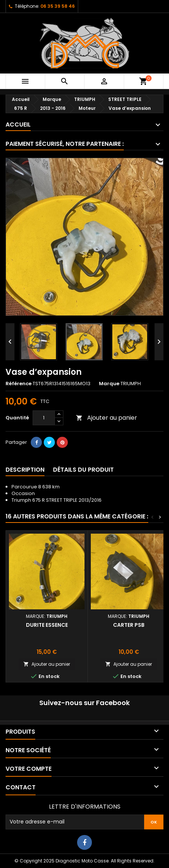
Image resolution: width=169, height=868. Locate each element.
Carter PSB (129, 625)
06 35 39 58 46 (58, 6)
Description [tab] (25, 470)
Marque (109, 384)
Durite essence (47, 625)
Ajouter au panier (107, 418)
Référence (19, 384)
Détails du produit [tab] (83, 470)
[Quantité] (44, 418)
